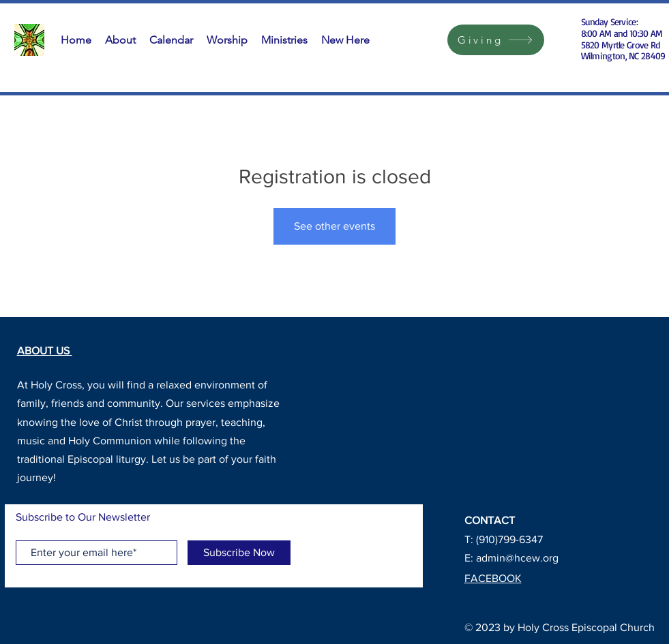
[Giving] (496, 40)
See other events (334, 226)
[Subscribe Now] (239, 553)
